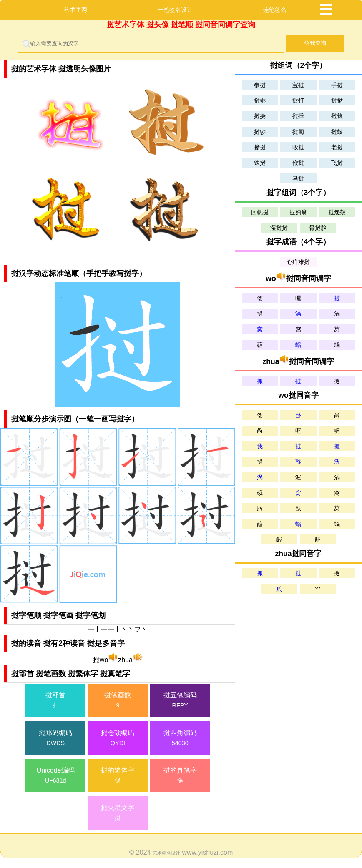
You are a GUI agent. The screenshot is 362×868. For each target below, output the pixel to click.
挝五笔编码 (180, 701)
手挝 (337, 85)
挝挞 (337, 100)
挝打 (298, 100)
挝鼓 (337, 132)
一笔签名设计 (175, 10)
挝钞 (260, 132)
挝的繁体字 (118, 776)
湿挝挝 (279, 228)
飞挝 (337, 163)
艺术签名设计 (166, 853)
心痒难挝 (298, 262)
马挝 (298, 178)
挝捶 (298, 116)
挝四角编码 (180, 739)
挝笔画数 (118, 701)
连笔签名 (275, 10)
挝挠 (260, 116)
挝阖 (298, 132)
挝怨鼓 (337, 212)
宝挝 (298, 85)
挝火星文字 (118, 814)
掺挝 (260, 147)
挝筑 (337, 116)
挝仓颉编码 (118, 739)
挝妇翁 (298, 212)
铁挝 (260, 163)
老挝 (337, 147)
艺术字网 (75, 10)
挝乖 (260, 100)
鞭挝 (298, 163)
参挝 (260, 85)
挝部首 (55, 701)
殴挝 (298, 147)
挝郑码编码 (55, 739)
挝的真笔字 (180, 776)
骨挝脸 (318, 228)
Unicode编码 (55, 776)
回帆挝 (260, 212)
